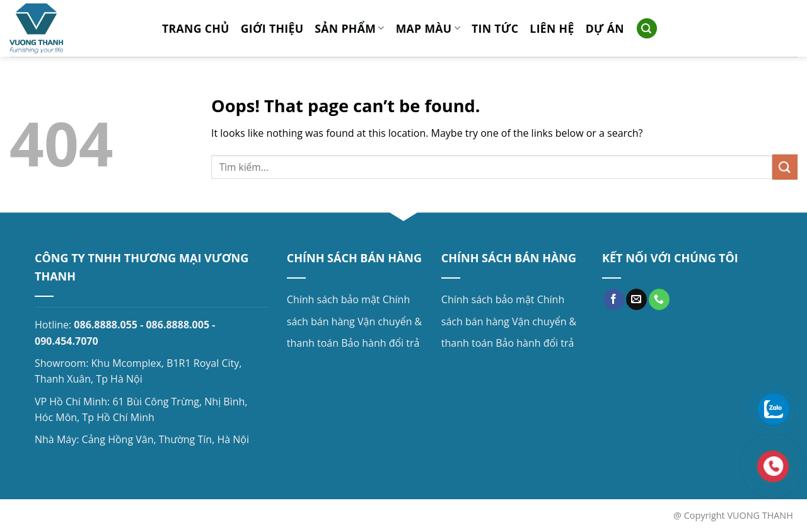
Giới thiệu (272, 28)
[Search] (647, 29)
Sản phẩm (349, 28)
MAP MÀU (428, 28)
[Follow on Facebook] (614, 299)
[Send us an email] (636, 299)
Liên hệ (552, 28)
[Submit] (785, 167)
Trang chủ (196, 28)
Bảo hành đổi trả (380, 343)
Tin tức (495, 28)
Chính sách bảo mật (334, 299)
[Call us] (659, 299)
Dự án (605, 28)
